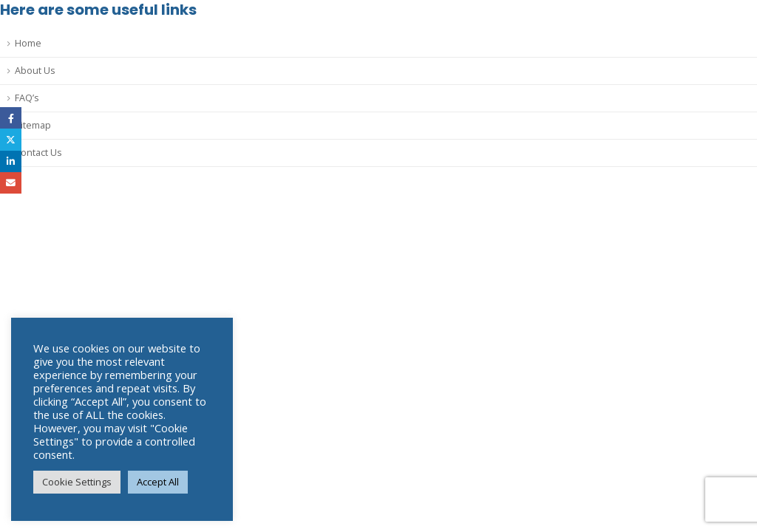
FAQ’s (27, 98)
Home (28, 43)
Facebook (11, 118)
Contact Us (38, 153)
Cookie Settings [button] (77, 482)
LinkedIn (11, 161)
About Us (35, 71)
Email (11, 183)
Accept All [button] (158, 482)
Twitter (11, 139)
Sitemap (33, 125)
